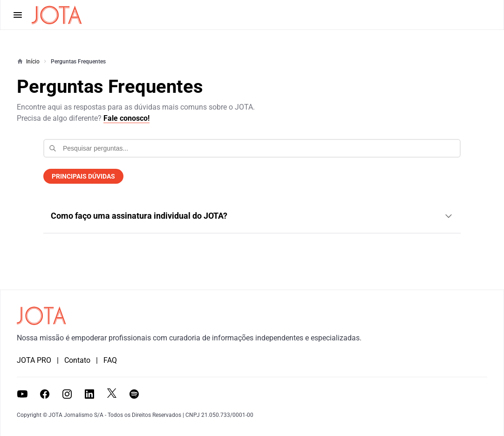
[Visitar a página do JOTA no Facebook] (45, 394)
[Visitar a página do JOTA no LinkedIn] (89, 394)
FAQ (110, 360)
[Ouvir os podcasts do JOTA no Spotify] (134, 394)
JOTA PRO (34, 360)
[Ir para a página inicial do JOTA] (42, 316)
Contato (77, 360)
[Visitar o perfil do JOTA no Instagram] (67, 394)
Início (33, 62)
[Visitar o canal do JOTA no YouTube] (22, 394)
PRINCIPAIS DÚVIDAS (83, 176)
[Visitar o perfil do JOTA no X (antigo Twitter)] (112, 393)
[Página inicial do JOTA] (57, 15)
